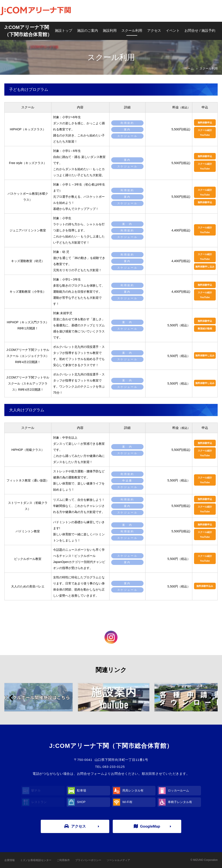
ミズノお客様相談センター (36, 860)
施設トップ (64, 31)
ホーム (189, 68)
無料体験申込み (205, 586)
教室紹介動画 (205, 329)
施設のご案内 (88, 31)
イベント (173, 31)
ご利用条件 (63, 860)
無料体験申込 (205, 123)
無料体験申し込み (205, 267)
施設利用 (110, 31)
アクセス (154, 31)
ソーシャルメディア (118, 860)
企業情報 (10, 860)
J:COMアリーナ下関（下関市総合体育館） (28, 31)
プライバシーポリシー (88, 860)
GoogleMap (147, 826)
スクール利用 (132, 31)
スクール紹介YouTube (205, 133)
